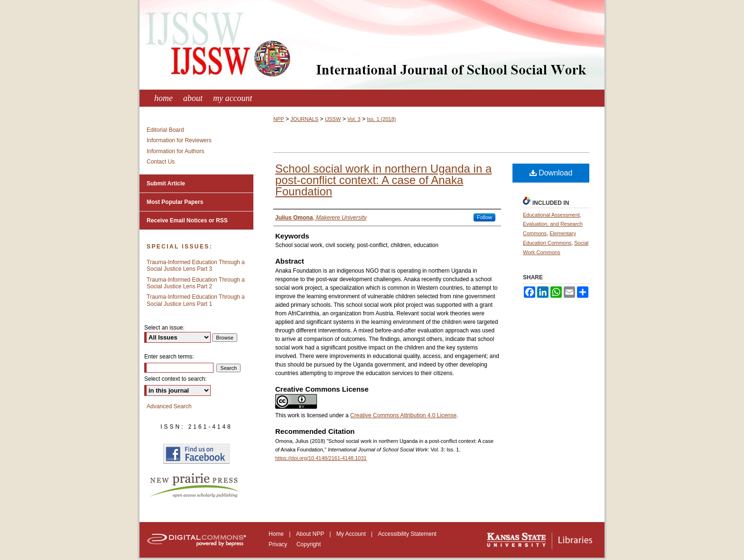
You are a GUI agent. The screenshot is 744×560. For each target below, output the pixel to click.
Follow (484, 217)
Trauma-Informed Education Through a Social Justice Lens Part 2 (196, 283)
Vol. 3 (354, 119)
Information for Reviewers (179, 140)
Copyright (309, 544)
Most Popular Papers (175, 202)
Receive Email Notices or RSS (187, 220)
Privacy (279, 544)
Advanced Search (169, 406)
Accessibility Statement (407, 534)
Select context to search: (175, 379)
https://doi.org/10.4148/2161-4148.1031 (321, 458)
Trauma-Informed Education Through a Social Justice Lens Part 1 (196, 300)
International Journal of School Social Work (372, 45)
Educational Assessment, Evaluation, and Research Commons (553, 224)
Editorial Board (165, 130)
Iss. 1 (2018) (381, 119)
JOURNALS (304, 119)
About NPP (311, 534)
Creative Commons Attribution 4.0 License (403, 415)
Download (551, 173)
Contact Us (161, 162)
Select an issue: (164, 328)
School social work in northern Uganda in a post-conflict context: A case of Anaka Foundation (383, 180)
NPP (279, 119)
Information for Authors (175, 151)
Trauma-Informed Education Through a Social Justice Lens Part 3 (196, 266)
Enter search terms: (169, 357)
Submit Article (166, 184)
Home (277, 534)
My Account (352, 534)
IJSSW (333, 119)
